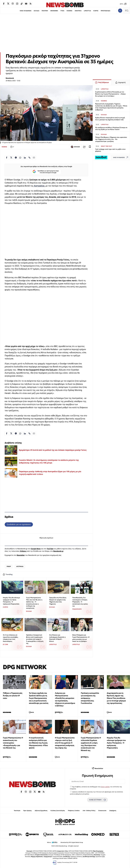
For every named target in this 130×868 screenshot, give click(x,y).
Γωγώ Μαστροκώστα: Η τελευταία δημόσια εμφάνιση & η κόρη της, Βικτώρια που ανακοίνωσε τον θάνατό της (91, 744)
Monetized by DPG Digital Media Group (72, 842)
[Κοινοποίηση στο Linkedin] (25, 158)
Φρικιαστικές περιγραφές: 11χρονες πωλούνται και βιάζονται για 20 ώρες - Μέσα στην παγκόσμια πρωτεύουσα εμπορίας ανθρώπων (111, 107)
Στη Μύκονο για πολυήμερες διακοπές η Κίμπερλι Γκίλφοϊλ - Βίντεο (57, 638)
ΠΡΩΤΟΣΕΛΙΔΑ (106, 11)
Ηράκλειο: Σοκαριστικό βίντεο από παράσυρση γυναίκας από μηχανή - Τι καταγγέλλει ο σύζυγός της (35, 639)
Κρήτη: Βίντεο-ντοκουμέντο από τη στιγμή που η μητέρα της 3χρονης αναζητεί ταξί (110, 119)
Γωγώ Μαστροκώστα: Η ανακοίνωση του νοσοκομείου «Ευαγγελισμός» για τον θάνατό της (13, 743)
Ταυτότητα (17, 811)
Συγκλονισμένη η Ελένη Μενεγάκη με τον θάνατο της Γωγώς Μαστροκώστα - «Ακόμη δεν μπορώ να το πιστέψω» (110, 94)
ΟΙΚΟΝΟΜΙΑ (54, 11)
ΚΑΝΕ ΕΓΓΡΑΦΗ (97, 800)
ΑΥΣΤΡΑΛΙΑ (20, 566)
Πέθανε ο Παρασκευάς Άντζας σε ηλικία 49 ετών (13, 696)
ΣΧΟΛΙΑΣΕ (75, 147)
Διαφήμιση (113, 811)
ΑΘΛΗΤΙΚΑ (78, 11)
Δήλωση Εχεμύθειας (41, 811)
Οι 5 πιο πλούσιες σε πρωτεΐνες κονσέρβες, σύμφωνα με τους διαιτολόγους (11, 638)
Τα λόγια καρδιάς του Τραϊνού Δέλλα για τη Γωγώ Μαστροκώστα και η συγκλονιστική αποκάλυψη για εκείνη (39, 698)
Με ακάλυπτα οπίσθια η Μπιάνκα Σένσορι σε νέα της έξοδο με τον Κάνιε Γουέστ (111, 128)
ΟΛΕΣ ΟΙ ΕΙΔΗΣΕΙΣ (26, 11)
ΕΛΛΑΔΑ (37, 11)
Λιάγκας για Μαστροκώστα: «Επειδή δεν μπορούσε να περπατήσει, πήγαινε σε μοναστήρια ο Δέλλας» (65, 699)
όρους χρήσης (105, 787)
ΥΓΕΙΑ (62, 11)
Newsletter (21, 555)
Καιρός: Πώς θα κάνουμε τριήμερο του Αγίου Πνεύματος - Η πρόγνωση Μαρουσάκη (11, 601)
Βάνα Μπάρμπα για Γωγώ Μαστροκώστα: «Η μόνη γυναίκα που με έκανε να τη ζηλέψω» (81, 638)
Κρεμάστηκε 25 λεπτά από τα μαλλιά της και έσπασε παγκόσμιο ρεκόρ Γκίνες (53, 450)
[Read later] (90, 147)
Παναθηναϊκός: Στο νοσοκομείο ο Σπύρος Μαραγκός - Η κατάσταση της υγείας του (80, 602)
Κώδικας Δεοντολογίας (58, 811)
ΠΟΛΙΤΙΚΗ (45, 11)
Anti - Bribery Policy (89, 811)
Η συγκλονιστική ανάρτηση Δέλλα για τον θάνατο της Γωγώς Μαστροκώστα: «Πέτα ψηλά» (38, 743)
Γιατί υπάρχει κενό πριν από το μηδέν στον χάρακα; (110, 150)
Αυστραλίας (39, 186)
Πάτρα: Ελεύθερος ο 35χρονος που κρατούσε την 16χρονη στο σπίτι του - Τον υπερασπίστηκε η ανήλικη (111, 139)
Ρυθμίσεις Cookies (74, 811)
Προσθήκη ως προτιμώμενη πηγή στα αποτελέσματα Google (46, 172)
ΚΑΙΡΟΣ (96, 11)
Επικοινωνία (102, 811)
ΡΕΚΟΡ (9, 566)
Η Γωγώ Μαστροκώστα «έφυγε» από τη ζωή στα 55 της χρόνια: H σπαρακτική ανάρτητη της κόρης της (65, 743)
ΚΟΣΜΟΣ (69, 11)
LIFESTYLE (87, 11)
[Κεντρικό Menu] (127, 11)
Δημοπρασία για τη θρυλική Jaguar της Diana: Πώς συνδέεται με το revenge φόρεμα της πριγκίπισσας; (116, 698)
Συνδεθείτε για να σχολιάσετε (19, 524)
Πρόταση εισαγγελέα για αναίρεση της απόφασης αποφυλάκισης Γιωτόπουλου (90, 698)
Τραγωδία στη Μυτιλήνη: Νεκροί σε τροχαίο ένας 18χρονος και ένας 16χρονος (58, 601)
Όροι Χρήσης (28, 811)
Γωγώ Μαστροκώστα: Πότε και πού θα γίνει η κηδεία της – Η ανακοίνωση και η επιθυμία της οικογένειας (34, 603)
